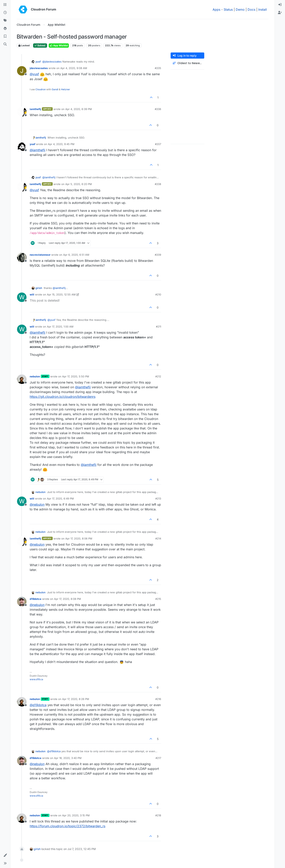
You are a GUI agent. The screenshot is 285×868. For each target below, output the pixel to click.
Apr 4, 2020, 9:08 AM (74, 68)
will (32, 294)
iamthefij (35, 109)
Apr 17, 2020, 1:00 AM (60, 327)
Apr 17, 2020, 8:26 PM (76, 699)
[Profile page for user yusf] (22, 147)
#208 (158, 184)
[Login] (280, 5)
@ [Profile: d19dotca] (38, 705)
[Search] (5, 44)
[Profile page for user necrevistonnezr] (22, 257)
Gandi (55, 89)
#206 (158, 109)
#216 (158, 699)
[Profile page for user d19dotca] (22, 602)
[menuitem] (280, 5)
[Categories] (5, 5)
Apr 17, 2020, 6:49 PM (60, 499)
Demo (240, 9)
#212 (158, 376)
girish (39, 288)
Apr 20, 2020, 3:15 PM (76, 815)
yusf (38, 62)
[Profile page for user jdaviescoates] (22, 71)
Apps (216, 9)
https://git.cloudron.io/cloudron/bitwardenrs (63, 397)
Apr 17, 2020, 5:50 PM (76, 376)
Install (263, 9)
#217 (158, 758)
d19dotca (36, 599)
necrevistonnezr (40, 255)
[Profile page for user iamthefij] (22, 112)
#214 (158, 538)
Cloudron (41, 89)
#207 (158, 144)
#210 (158, 294)
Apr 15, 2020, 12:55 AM (61, 294)
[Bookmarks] (5, 36)
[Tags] (5, 21)
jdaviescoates (39, 68)
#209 (158, 255)
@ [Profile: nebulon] (37, 504)
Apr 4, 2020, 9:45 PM (61, 144)
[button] (5, 855)
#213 (158, 499)
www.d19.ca (36, 679)
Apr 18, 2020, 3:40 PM (68, 758)
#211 (159, 327)
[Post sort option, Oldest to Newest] (187, 63)
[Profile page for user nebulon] (22, 379)
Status (228, 9)
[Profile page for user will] (22, 297)
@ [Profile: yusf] (34, 74)
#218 (158, 815)
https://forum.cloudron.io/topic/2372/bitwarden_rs (67, 826)
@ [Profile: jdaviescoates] (52, 62)
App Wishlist (59, 45)
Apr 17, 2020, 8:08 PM (67, 599)
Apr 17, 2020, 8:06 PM (79, 538)
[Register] (280, 13)
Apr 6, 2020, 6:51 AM (76, 255)
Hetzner (66, 89)
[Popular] (5, 28)
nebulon (35, 376)
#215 (158, 599)
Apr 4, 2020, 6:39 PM (79, 109)
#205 (158, 68)
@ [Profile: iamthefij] (38, 150)
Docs (251, 9)
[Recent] (5, 13)
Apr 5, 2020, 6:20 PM (79, 184)
